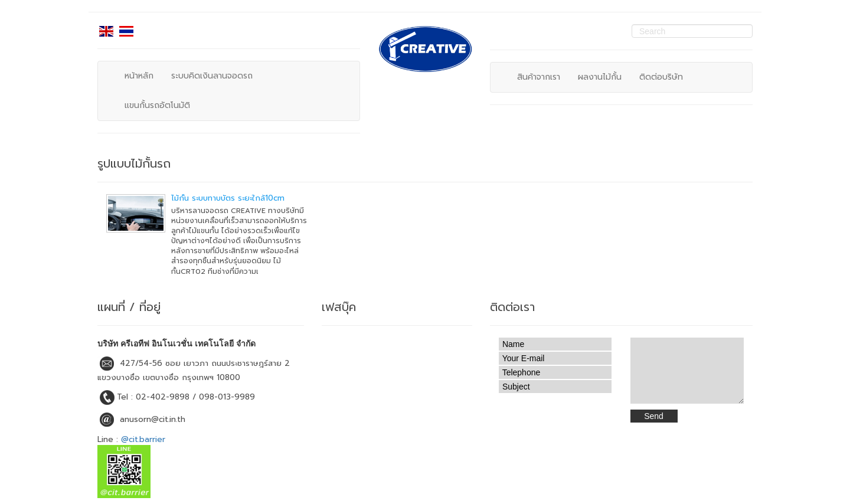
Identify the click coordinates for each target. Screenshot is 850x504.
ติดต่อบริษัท (661, 77)
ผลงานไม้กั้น (600, 77)
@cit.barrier (143, 439)
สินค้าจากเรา (539, 77)
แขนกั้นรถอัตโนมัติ (157, 105)
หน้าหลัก (139, 76)
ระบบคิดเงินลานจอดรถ (212, 76)
